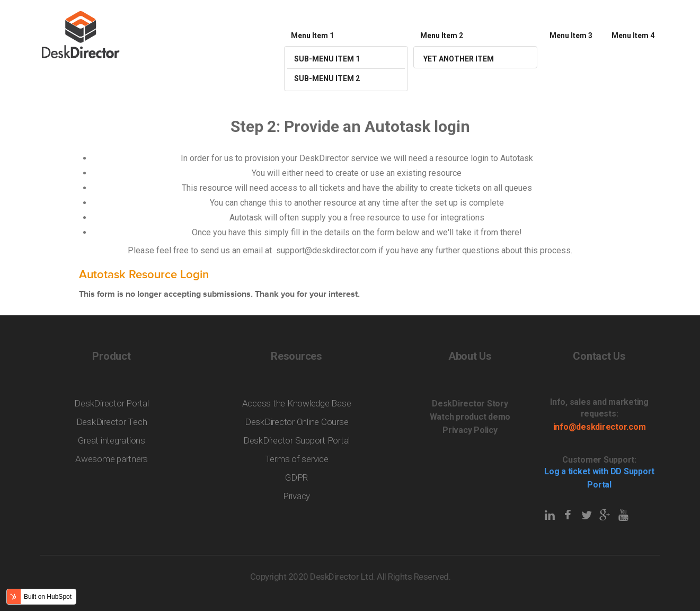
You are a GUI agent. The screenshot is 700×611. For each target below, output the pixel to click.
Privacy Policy (470, 430)
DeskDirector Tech (112, 422)
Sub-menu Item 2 (327, 78)
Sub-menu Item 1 (327, 59)
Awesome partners (112, 459)
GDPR (296, 477)
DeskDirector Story (470, 404)
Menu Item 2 (442, 36)
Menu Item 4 (633, 36)
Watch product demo (470, 417)
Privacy (296, 496)
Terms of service (297, 459)
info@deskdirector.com (600, 427)
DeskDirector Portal (111, 403)
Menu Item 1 (312, 36)
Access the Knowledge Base (297, 403)
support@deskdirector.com (326, 250)
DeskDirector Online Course (297, 422)
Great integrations (112, 440)
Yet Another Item (459, 59)
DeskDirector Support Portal (296, 440)
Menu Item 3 (571, 36)
